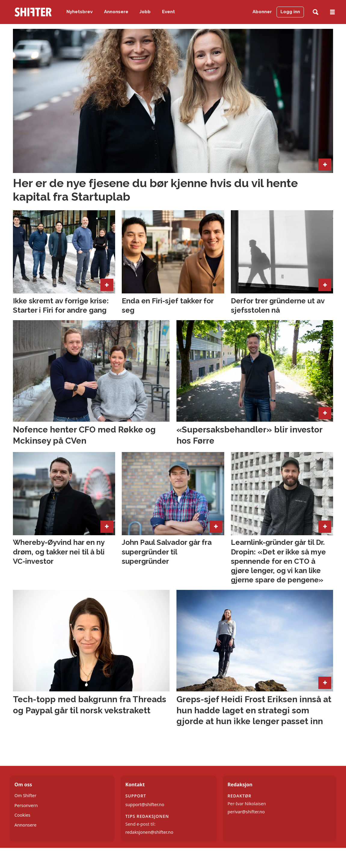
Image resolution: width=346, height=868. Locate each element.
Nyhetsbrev (80, 12)
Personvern (26, 805)
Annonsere (116, 12)
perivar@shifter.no (246, 812)
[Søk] (315, 12)
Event (168, 12)
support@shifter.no (145, 804)
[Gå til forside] (33, 12)
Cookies (22, 815)
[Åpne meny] (332, 12)
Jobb (145, 12)
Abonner (262, 12)
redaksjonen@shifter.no (149, 832)
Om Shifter (25, 795)
